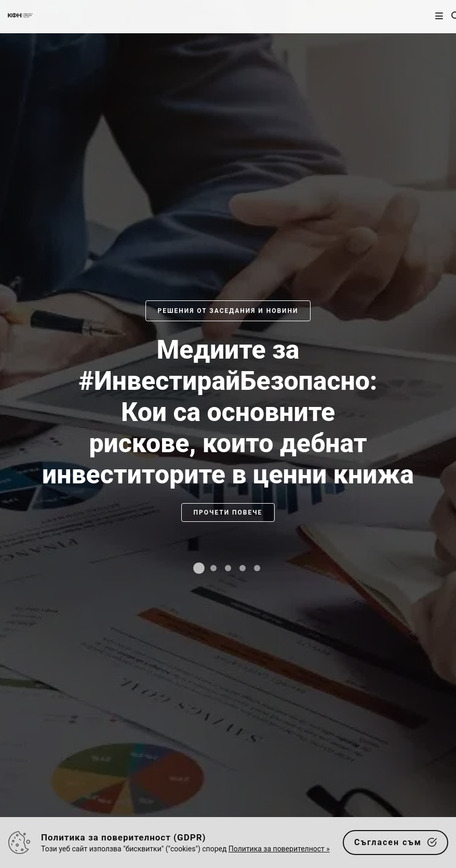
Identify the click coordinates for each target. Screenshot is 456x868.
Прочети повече (228, 512)
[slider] (228, 444)
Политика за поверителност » (279, 849)
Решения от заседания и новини (228, 311)
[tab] (199, 568)
